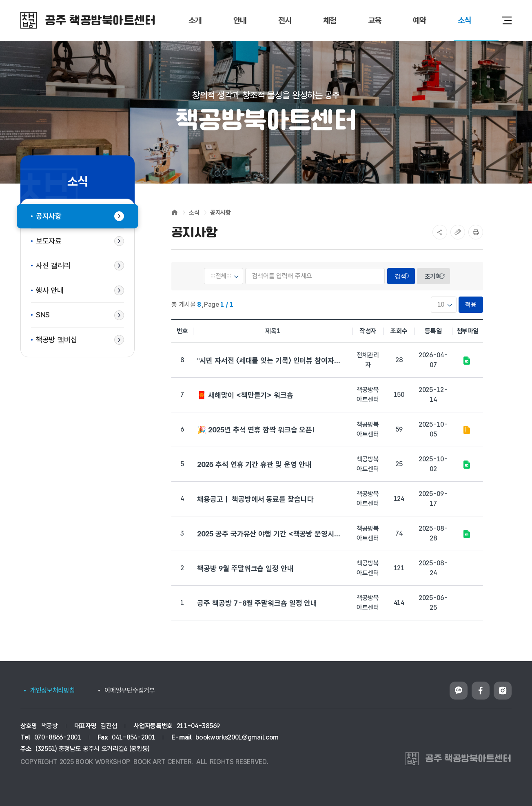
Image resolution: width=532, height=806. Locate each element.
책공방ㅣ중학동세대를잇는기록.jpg (466, 361)
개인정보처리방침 (52, 690)
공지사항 (220, 213)
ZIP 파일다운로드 (466, 430)
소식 (194, 213)
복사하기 (458, 232)
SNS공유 (440, 232)
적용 (471, 304)
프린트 (476, 232)
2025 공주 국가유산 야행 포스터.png (466, 534)
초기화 (433, 276)
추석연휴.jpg (466, 465)
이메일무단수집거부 (130, 690)
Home (175, 212)
